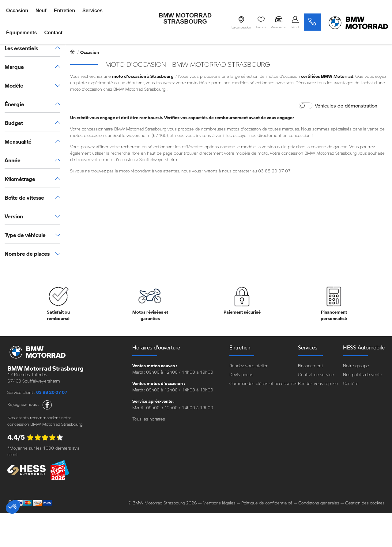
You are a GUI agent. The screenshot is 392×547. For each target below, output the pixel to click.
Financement (311, 366)
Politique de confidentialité (267, 503)
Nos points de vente (363, 374)
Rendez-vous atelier (249, 366)
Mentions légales (219, 503)
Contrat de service (316, 374)
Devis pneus (241, 374)
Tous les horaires (149, 419)
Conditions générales (319, 503)
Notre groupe (356, 366)
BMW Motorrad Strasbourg (185, 18)
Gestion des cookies (365, 503)
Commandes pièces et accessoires (263, 383)
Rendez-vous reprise (318, 383)
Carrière (351, 383)
